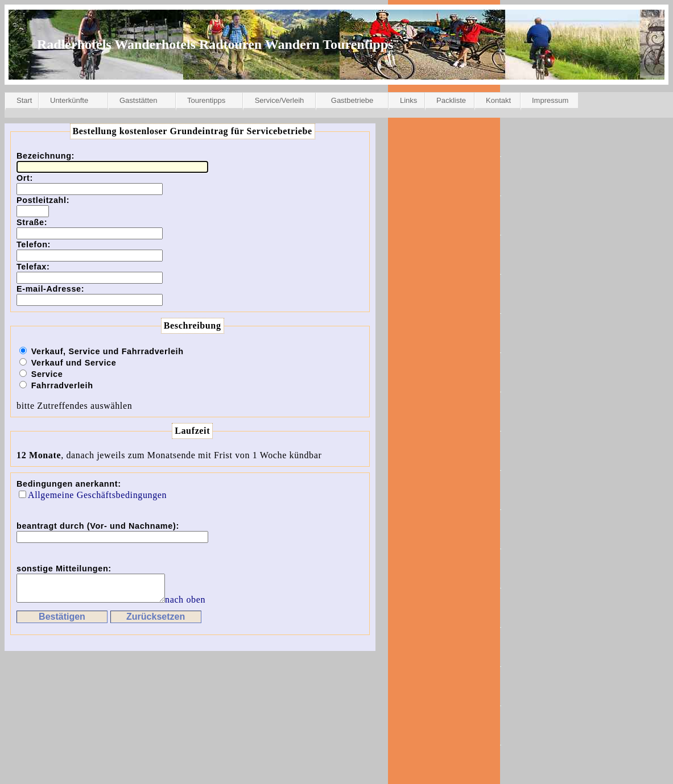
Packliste (451, 100)
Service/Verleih (280, 100)
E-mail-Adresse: (50, 289)
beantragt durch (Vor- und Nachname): (98, 526)
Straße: (32, 222)
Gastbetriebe (352, 100)
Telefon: (34, 244)
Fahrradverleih (62, 385)
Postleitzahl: (43, 200)
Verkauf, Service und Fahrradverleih (108, 351)
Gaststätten (138, 100)
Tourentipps (206, 100)
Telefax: (33, 267)
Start (24, 100)
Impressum (550, 100)
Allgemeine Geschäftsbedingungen (97, 495)
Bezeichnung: (46, 156)
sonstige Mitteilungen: (64, 569)
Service (47, 374)
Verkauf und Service (74, 363)
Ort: (25, 178)
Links (408, 100)
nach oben (202, 605)
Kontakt (498, 100)
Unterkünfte (69, 100)
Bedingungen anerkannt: (69, 484)
